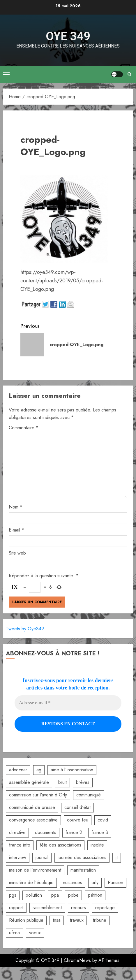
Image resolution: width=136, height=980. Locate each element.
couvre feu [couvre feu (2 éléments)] (78, 820)
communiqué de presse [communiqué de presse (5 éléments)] (32, 807)
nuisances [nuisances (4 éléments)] (73, 883)
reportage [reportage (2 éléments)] (105, 908)
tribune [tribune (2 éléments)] (100, 920)
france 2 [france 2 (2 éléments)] (74, 832)
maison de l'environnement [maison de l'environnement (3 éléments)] (35, 870)
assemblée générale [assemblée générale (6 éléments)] (29, 782)
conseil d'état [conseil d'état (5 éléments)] (77, 807)
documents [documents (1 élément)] (46, 832)
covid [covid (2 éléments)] (103, 820)
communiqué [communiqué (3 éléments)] (89, 795)
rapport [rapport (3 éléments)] (16, 908)
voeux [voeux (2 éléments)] (35, 933)
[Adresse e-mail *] (68, 703)
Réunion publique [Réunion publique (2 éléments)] (26, 920)
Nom (16, 507)
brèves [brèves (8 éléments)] (83, 782)
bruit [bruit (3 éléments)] (62, 782)
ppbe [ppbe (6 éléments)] (73, 895)
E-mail (16, 530)
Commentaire (24, 428)
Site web (17, 553)
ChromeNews (77, 960)
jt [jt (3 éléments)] (117, 857)
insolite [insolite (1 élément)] (97, 845)
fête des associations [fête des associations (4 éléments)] (60, 845)
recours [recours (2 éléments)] (78, 908)
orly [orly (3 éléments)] (95, 883)
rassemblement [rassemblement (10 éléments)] (47, 908)
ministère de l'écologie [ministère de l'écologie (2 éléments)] (31, 883)
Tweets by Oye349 (25, 629)
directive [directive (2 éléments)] (17, 832)
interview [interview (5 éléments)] (18, 857)
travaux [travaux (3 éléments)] (77, 920)
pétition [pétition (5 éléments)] (95, 895)
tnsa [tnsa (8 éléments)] (57, 920)
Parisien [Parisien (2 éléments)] (115, 883)
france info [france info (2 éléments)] (20, 845)
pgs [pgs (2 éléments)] (13, 895)
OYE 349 (68, 36)
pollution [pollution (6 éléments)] (34, 895)
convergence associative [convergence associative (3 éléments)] (33, 820)
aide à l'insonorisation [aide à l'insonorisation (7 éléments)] (72, 770)
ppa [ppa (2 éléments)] (55, 895)
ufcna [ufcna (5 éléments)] (14, 933)
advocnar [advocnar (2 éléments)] (18, 770)
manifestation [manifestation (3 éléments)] (83, 870)
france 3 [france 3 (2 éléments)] (100, 832)
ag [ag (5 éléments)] (39, 770)
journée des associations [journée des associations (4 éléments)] (82, 857)
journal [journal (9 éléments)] (42, 857)
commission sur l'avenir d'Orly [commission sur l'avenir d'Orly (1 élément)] (38, 795)
